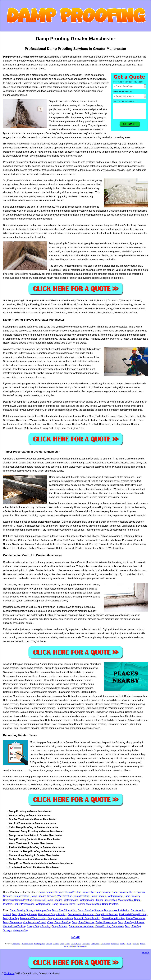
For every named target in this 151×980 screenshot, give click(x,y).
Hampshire (86, 944)
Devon (62, 944)
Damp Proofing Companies (110, 926)
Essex (67, 944)
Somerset (136, 944)
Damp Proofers (120, 892)
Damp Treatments (136, 918)
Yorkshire (84, 946)
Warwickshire (68, 946)
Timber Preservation (106, 900)
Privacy (146, 953)
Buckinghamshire (27, 944)
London (123, 944)
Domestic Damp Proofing (87, 918)
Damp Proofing (73, 892)
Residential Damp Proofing (96, 892)
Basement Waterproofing (33, 918)
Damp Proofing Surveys (22, 910)
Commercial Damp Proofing (18, 900)
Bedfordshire (16, 944)
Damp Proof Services (107, 914)
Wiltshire (77, 946)
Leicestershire (105, 944)
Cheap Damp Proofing (113, 918)
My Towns (9, 973)
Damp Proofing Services (51, 892)
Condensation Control (35, 922)
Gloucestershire (76, 944)
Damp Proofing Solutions (131, 922)
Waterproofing (65, 896)
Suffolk (142, 944)
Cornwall (49, 944)
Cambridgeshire (40, 944)
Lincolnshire (115, 944)
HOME (75, 937)
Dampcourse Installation (117, 910)
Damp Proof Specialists (64, 910)
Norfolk (129, 944)
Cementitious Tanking (14, 926)
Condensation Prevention (81, 914)
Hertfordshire (95, 944)
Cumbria (56, 944)
